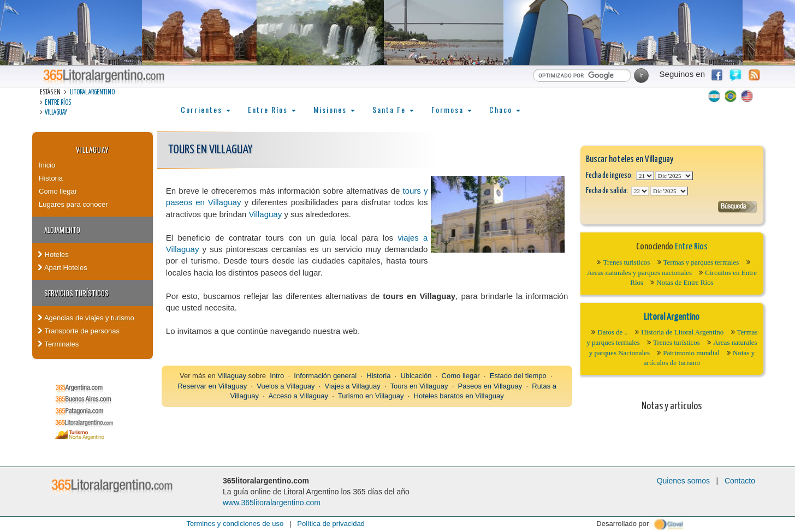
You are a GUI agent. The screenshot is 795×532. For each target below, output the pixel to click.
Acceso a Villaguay (298, 396)
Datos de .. (613, 332)
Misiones (334, 109)
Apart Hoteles (63, 268)
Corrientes (206, 109)
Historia (51, 178)
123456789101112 (674, 176)
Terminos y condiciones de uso (235, 524)
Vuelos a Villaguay (286, 386)
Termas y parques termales (701, 262)
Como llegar (58, 191)
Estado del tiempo (518, 376)
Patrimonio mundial (691, 353)
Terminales (58, 344)
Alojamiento (62, 230)
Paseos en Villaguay (490, 386)
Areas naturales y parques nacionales (639, 273)
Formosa (452, 109)
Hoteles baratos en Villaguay (459, 396)
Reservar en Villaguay (212, 386)
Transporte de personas (79, 331)
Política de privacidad (331, 524)
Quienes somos (683, 481)
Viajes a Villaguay (353, 386)
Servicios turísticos (76, 293)
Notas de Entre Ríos (685, 282)
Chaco (505, 109)
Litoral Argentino (92, 92)
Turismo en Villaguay (371, 396)
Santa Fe (393, 109)
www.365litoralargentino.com (272, 503)
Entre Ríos (58, 103)
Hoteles (53, 255)
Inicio (47, 165)
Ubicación (416, 376)
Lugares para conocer (73, 204)
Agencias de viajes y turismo (86, 318)
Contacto (740, 481)
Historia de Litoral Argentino (682, 332)
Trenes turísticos (626, 262)
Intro (277, 376)
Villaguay (56, 113)
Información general (325, 376)
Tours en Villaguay (419, 386)
